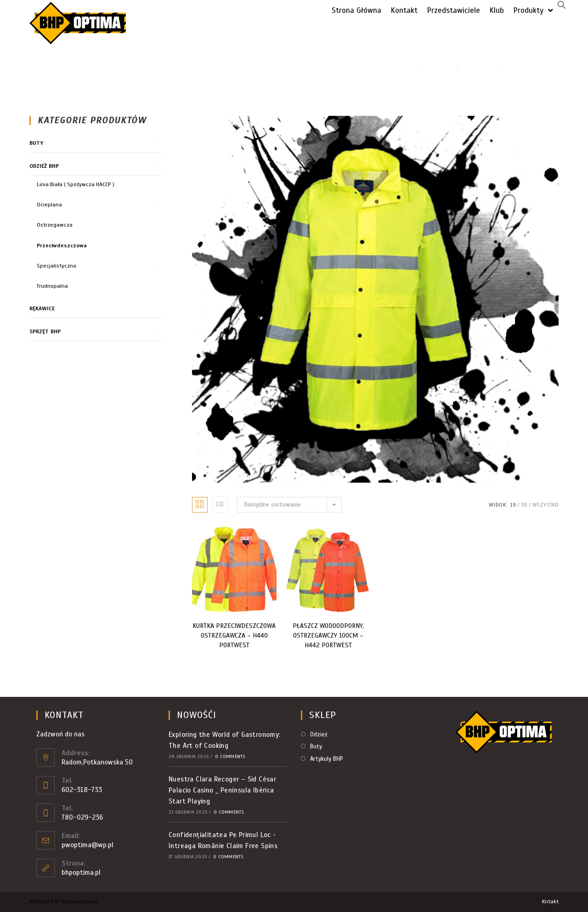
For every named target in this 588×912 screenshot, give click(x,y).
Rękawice (42, 308)
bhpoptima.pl (81, 872)
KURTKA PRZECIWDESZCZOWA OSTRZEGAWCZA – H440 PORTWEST (234, 636)
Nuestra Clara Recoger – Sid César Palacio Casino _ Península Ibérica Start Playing (222, 790)
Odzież (319, 735)
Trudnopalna (52, 286)
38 (524, 505)
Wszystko (546, 505)
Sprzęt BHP (45, 331)
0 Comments (230, 756)
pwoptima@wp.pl (88, 845)
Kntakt (550, 901)
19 (513, 505)
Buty (36, 143)
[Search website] (562, 6)
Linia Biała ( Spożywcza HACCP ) (76, 184)
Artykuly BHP (327, 759)
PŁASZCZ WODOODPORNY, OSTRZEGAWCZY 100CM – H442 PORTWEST (328, 636)
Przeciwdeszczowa (62, 245)
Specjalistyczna (57, 266)
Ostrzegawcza (55, 225)
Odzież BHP (44, 166)
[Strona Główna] (413, 69)
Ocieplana (49, 205)
